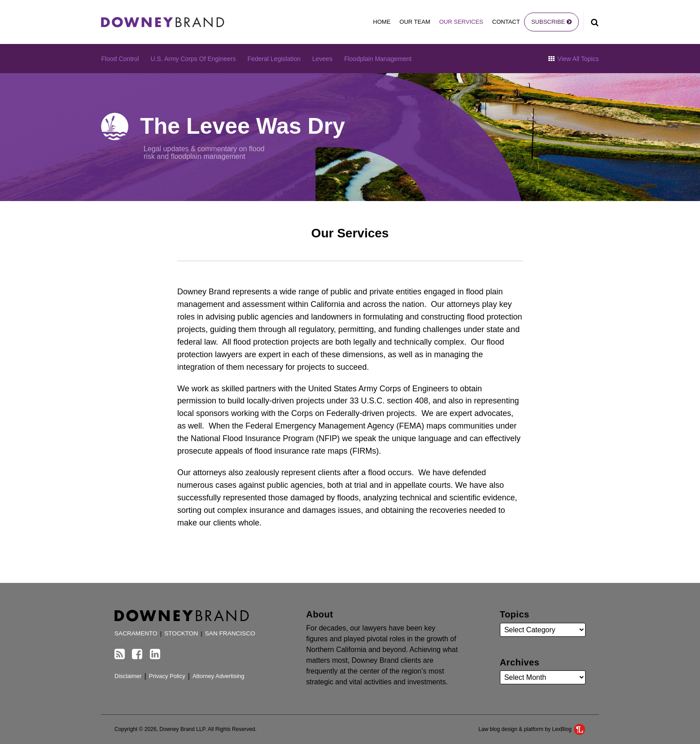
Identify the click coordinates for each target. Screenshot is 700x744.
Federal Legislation (274, 59)
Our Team (415, 22)
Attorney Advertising (219, 676)
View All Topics (573, 59)
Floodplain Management (378, 59)
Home (382, 22)
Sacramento (136, 633)
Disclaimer (128, 676)
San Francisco (230, 633)
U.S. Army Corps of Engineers (193, 59)
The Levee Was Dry (243, 126)
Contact (506, 22)
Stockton (181, 633)
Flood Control (120, 59)
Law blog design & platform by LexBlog (532, 729)
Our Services (461, 22)
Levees (322, 59)
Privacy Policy (167, 676)
